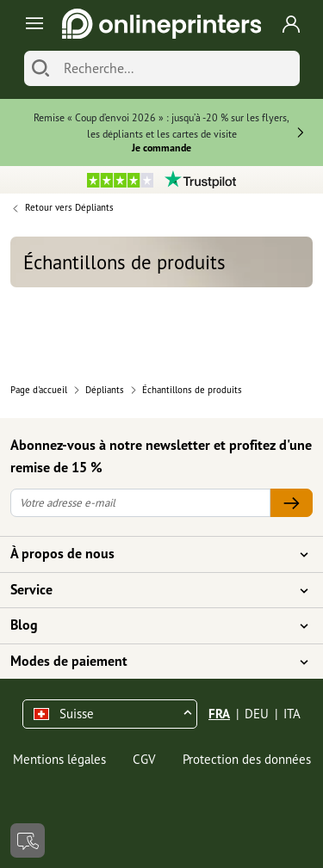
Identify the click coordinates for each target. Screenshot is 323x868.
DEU (257, 714)
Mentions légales (59, 759)
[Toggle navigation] (31, 24)
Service (151, 590)
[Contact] (28, 840)
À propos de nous (151, 554)
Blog (151, 625)
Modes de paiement (151, 662)
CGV (144, 759)
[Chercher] (40, 68)
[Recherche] (177, 68)
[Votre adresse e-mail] (140, 503)
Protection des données (247, 759)
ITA (292, 714)
